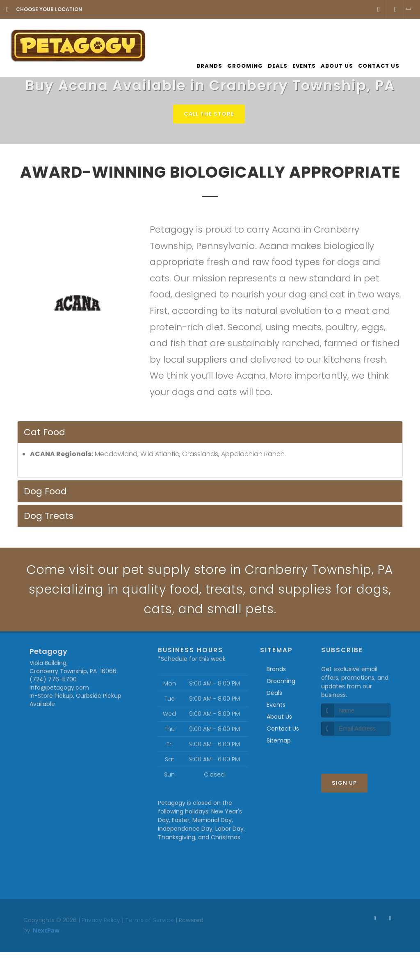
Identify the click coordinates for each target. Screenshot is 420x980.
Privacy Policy (101, 920)
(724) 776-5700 (53, 679)
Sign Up (344, 783)
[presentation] (365, 751)
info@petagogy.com (59, 688)
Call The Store (209, 114)
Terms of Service (150, 920)
